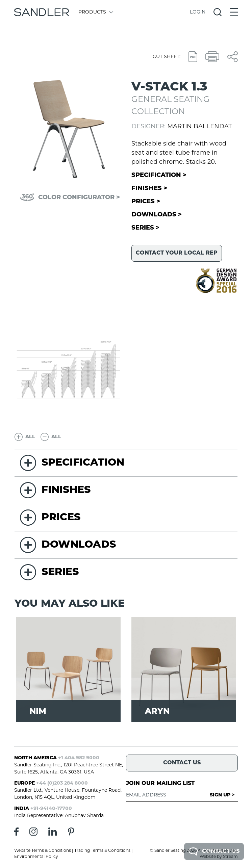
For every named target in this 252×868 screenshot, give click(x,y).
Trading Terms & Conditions (102, 851)
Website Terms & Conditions (43, 851)
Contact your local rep (177, 253)
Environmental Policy (36, 857)
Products (95, 12)
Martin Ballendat (199, 127)
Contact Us (214, 851)
